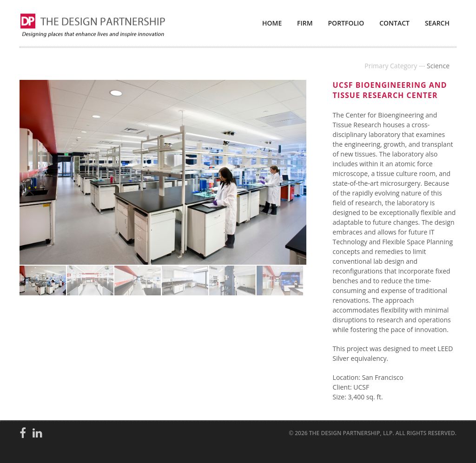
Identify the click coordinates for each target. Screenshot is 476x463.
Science (438, 66)
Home (272, 23)
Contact (394, 23)
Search (437, 23)
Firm (305, 23)
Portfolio (346, 23)
